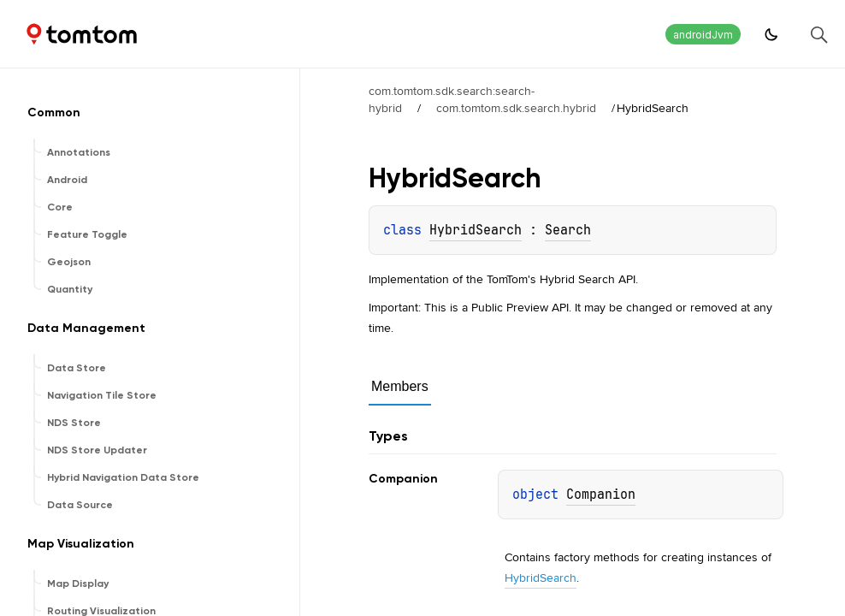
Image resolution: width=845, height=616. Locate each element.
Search (568, 230)
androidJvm (703, 35)
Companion (601, 495)
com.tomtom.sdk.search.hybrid (516, 108)
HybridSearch (476, 230)
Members (400, 386)
